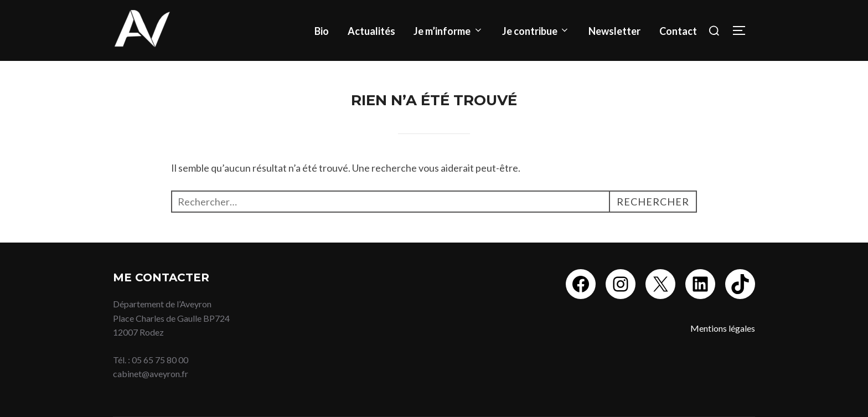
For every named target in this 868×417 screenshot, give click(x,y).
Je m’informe (448, 31)
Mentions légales (723, 328)
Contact (678, 31)
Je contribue (536, 31)
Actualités (371, 31)
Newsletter (614, 31)
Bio (322, 31)
